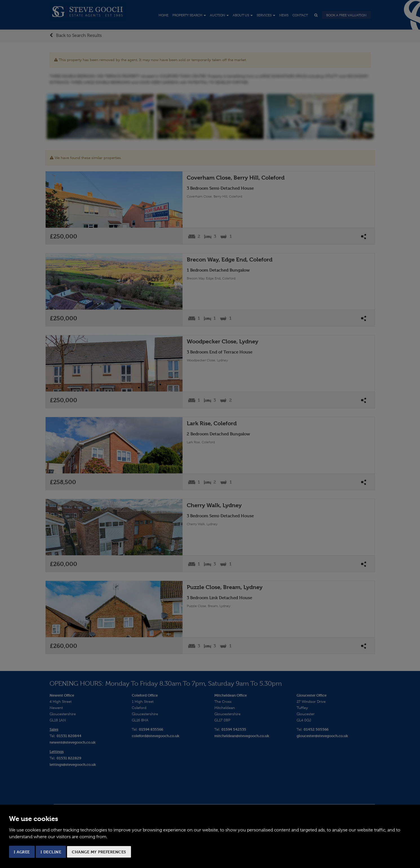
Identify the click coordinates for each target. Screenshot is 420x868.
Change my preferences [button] (99, 852)
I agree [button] (22, 852)
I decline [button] (51, 852)
